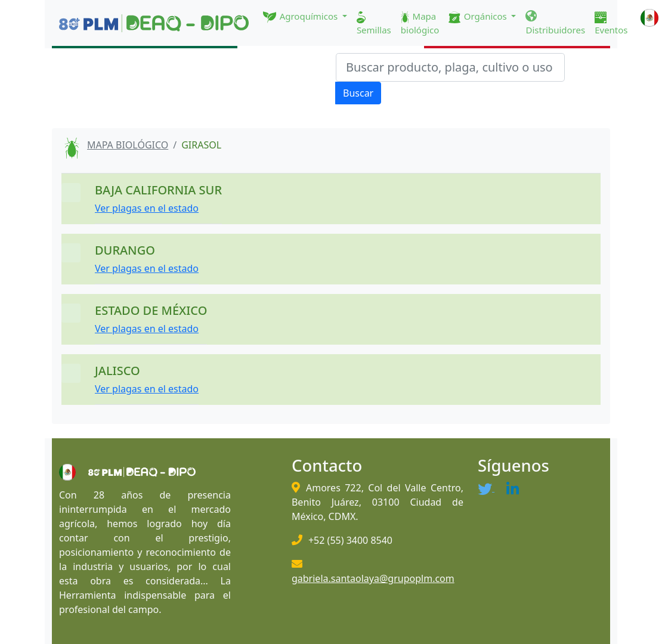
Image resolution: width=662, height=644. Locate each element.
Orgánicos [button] (479, 17)
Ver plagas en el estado (147, 208)
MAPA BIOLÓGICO (128, 145)
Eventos (611, 24)
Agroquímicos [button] (301, 17)
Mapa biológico (420, 23)
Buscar (358, 93)
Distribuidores (555, 23)
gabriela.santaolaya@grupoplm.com (373, 578)
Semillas (374, 24)
